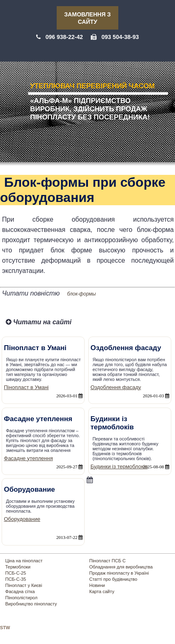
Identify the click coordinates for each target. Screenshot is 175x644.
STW (5, 628)
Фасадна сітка (20, 591)
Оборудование (22, 519)
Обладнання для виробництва (121, 567)
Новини (97, 585)
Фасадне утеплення (29, 458)
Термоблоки (18, 567)
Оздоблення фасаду (116, 387)
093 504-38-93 (120, 37)
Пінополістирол (21, 598)
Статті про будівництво (113, 579)
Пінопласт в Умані (26, 387)
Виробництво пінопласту (31, 604)
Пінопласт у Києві (24, 585)
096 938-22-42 (64, 37)
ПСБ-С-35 (16, 579)
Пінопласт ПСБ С (107, 561)
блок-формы (81, 294)
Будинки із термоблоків (119, 466)
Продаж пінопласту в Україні (119, 573)
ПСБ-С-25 (16, 573)
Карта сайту (102, 591)
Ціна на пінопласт (24, 561)
